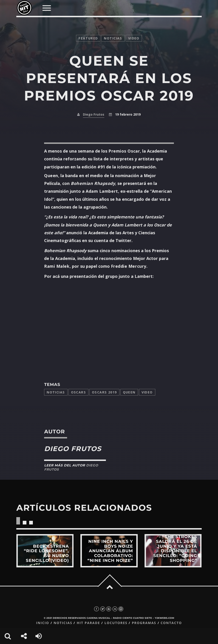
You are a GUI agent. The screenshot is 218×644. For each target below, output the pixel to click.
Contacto (171, 623)
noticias (113, 38)
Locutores (116, 623)
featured (88, 38)
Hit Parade (88, 623)
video (134, 38)
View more (45, 551)
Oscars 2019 (104, 392)
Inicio (43, 623)
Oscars (79, 392)
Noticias (56, 392)
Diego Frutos (94, 114)
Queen (129, 392)
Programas (144, 623)
